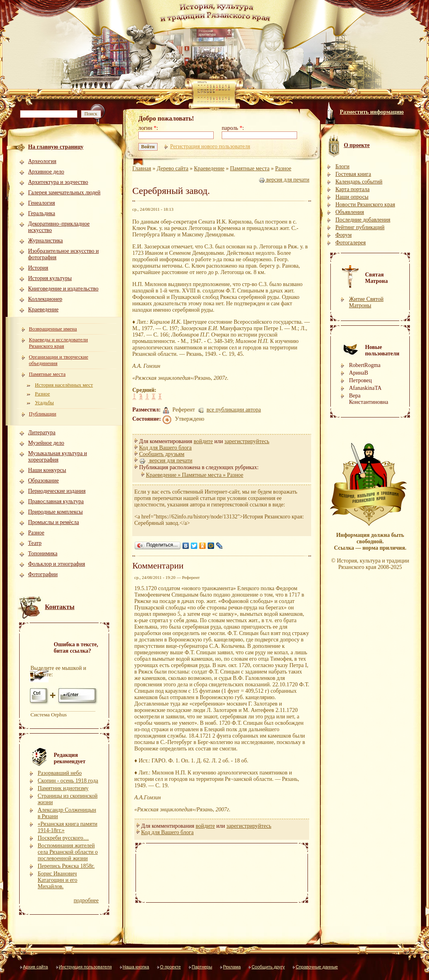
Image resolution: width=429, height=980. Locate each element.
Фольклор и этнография (57, 564)
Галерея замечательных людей (64, 193)
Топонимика (43, 554)
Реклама (232, 967)
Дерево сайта (173, 168)
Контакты (60, 607)
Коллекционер (45, 299)
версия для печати (284, 180)
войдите (203, 441)
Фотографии (43, 574)
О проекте (170, 967)
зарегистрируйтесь (247, 441)
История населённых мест (64, 385)
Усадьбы (44, 402)
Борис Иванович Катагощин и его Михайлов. (58, 880)
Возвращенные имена (53, 329)
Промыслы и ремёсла (54, 522)
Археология (42, 161)
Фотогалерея (350, 243)
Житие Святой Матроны (366, 302)
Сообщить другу (268, 967)
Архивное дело (46, 172)
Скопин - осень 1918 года (68, 781)
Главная (142, 168)
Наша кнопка (136, 967)
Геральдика (41, 213)
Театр (35, 543)
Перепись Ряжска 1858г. (66, 866)
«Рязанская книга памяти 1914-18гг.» (68, 827)
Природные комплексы (55, 512)
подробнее (86, 900)
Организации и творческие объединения (59, 360)
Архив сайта (35, 967)
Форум (343, 235)
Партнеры (202, 967)
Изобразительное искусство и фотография (63, 254)
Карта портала (352, 189)
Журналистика (46, 241)
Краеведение (43, 310)
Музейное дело (46, 443)
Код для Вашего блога (165, 448)
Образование (44, 481)
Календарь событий (359, 182)
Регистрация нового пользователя (207, 146)
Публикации (42, 414)
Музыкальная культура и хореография (58, 457)
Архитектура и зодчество (58, 182)
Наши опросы (352, 197)
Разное (42, 394)
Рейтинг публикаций (360, 227)
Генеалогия (41, 203)
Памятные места (47, 374)
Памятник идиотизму (63, 788)
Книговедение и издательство (63, 289)
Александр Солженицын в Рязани (67, 813)
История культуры (50, 278)
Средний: (144, 390)
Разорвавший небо (60, 773)
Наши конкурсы (47, 470)
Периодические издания (57, 491)
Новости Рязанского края (365, 205)
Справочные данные (317, 967)
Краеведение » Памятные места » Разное (195, 475)
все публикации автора (234, 410)
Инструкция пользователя (85, 967)
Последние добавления (363, 220)
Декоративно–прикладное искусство (59, 227)
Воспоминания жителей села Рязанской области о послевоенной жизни (68, 852)
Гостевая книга (353, 174)
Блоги (342, 166)
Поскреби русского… (63, 838)
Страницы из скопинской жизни (68, 799)
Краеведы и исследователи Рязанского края (58, 343)
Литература (42, 433)
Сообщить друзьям (162, 454)
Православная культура (56, 501)
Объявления (350, 212)
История (38, 268)
